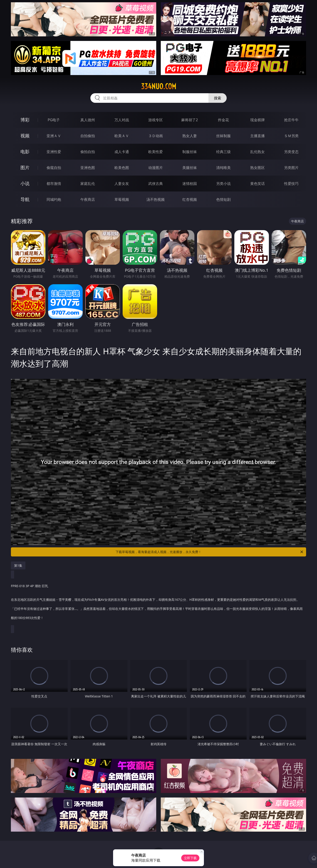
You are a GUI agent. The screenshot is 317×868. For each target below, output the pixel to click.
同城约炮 (54, 199)
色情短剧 (223, 199)
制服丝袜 (190, 152)
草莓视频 (122, 199)
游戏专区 (156, 120)
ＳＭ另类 (291, 136)
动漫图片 (156, 168)
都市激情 (54, 184)
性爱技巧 (291, 184)
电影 (25, 152)
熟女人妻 (190, 136)
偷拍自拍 (88, 152)
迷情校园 (190, 184)
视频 (25, 136)
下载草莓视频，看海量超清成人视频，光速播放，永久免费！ (210, 552)
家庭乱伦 (88, 184)
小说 (25, 183)
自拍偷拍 (88, 136)
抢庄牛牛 (291, 120)
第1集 (18, 565)
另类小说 (223, 184)
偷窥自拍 (54, 168)
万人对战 (122, 120)
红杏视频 (190, 199)
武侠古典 (156, 184)
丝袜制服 (223, 136)
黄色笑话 (258, 184)
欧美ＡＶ (122, 136)
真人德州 (88, 120)
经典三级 (223, 152)
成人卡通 (122, 152)
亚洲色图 (88, 168)
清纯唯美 (223, 168)
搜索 (218, 98)
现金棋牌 (258, 120)
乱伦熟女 (258, 152)
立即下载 (190, 858)
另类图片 (291, 168)
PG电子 (54, 120)
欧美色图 (122, 168)
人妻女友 (122, 184)
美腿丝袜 (190, 168)
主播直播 (258, 136)
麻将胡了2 (189, 120)
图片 (25, 167)
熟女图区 (258, 168)
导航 (25, 199)
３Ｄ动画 (156, 136)
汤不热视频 (156, 199)
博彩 (25, 120)
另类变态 (291, 152)
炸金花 (223, 120)
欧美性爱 (156, 152)
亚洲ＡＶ (54, 136)
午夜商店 (88, 199)
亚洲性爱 (54, 152)
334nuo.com (159, 86)
